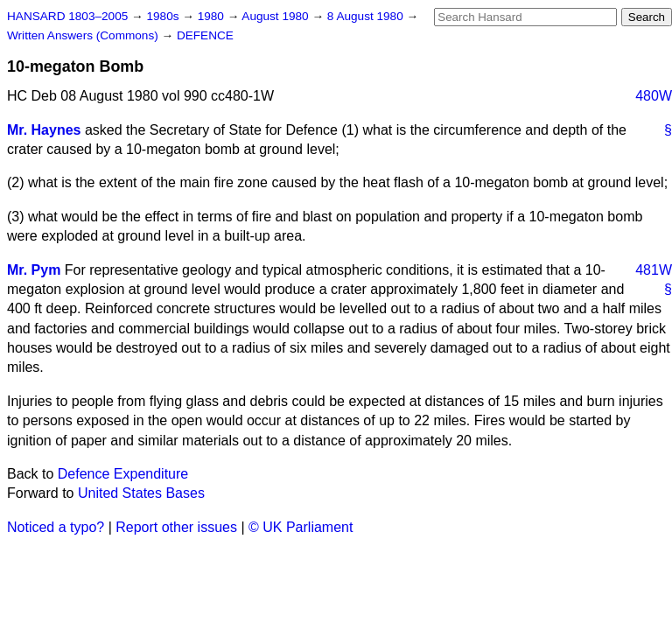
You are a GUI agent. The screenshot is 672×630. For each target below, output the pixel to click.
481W (654, 270)
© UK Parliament (301, 527)
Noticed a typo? (56, 527)
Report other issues (176, 527)
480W (654, 96)
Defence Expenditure (123, 474)
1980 (213, 16)
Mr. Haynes (44, 130)
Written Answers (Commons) (84, 35)
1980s (164, 16)
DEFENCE (205, 35)
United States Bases (141, 493)
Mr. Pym (34, 270)
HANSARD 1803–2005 (67, 16)
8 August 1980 (367, 16)
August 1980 (276, 16)
